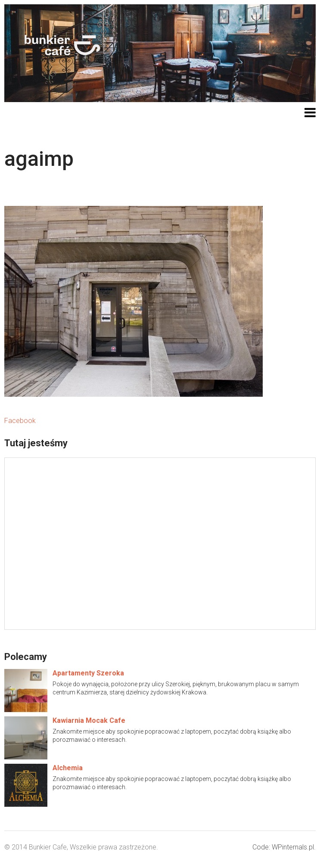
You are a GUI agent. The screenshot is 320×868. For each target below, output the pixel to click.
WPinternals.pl (293, 847)
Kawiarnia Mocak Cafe (89, 720)
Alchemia (68, 768)
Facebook (20, 421)
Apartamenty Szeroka (88, 673)
